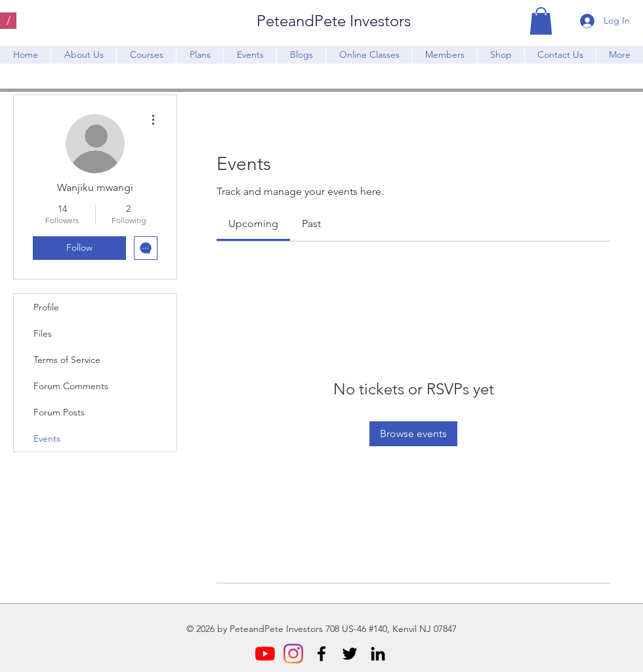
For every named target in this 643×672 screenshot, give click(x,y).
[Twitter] (350, 654)
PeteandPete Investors (334, 21)
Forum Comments (71, 386)
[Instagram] (293, 654)
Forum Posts (59, 412)
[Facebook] (321, 654)
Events (47, 438)
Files (43, 333)
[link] (253, 223)
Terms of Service (67, 360)
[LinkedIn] (378, 654)
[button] (541, 21)
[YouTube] (265, 654)
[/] (8, 21)
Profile (46, 307)
